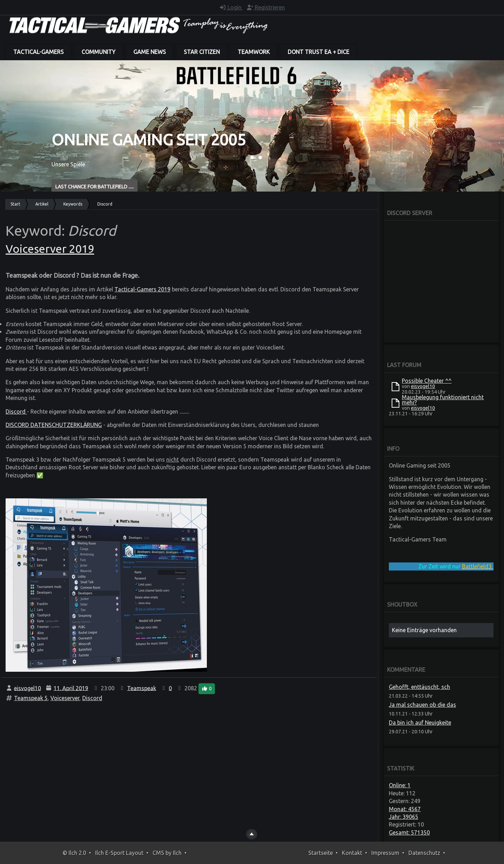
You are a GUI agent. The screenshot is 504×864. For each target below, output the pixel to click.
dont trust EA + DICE (318, 52)
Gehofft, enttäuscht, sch (419, 687)
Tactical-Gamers (38, 52)
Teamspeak (142, 688)
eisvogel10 (27, 688)
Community (99, 52)
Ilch (177, 853)
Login (231, 7)
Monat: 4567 (405, 809)
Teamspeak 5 (31, 698)
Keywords (73, 204)
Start (15, 204)
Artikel (42, 204)
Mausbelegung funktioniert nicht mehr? (443, 400)
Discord (16, 412)
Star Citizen (202, 52)
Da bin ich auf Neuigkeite (420, 723)
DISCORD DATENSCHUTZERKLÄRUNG (54, 425)
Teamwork (254, 52)
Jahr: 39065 (404, 817)
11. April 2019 (71, 688)
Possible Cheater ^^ (427, 381)
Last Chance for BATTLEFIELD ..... (94, 187)
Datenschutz (424, 853)
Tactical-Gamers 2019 (142, 289)
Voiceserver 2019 (50, 249)
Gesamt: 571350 (409, 832)
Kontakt (352, 853)
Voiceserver (65, 698)
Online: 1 (400, 785)
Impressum (385, 853)
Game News (150, 52)
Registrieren (266, 7)
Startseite (321, 853)
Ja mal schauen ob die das (422, 705)
